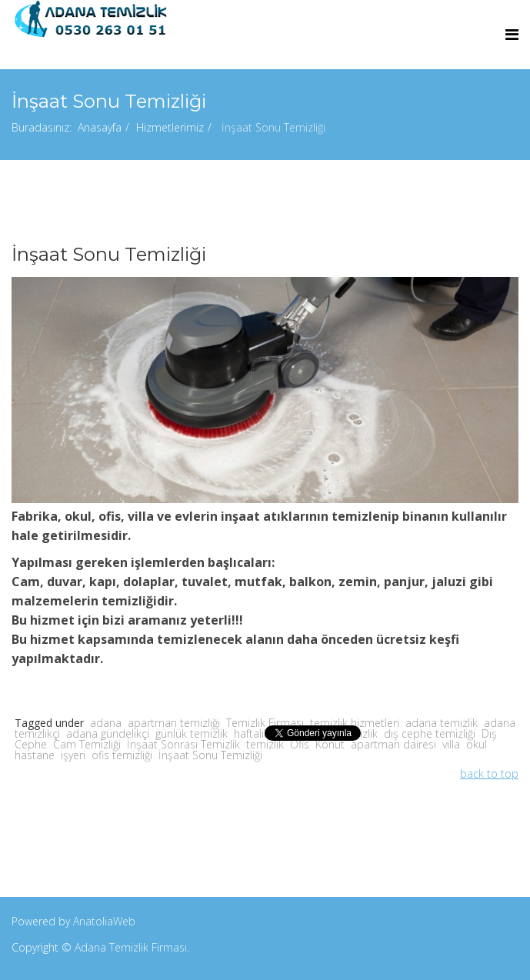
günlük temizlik (192, 733)
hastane (35, 755)
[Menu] (512, 35)
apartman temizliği (174, 723)
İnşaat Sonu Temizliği (210, 755)
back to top (489, 773)
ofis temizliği (122, 755)
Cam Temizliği (87, 744)
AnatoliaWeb (104, 921)
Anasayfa (100, 127)
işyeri (73, 755)
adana (106, 723)
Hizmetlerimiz (170, 127)
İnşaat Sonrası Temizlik (183, 744)
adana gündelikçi (108, 733)
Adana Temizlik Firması (131, 947)
